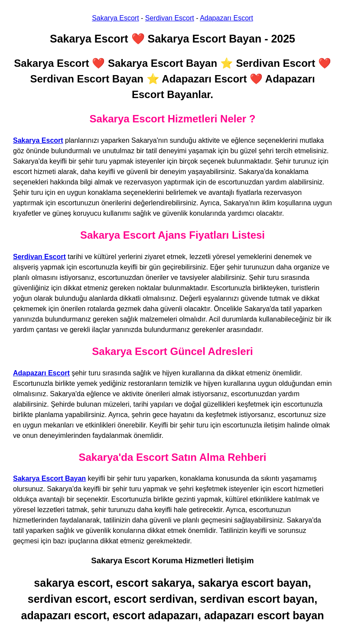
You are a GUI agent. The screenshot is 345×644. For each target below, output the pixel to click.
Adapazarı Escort (226, 18)
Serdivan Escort (170, 18)
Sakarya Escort (115, 18)
